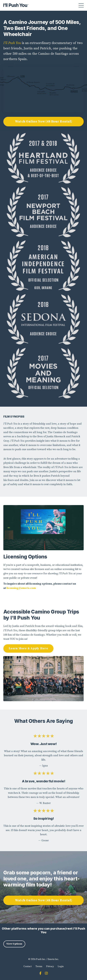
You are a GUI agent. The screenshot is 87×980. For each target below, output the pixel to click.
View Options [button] (14, 944)
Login (61, 966)
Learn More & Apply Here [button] (28, 648)
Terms (39, 966)
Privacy (50, 966)
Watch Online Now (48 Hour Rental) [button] (43, 121)
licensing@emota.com (21, 588)
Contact (28, 966)
